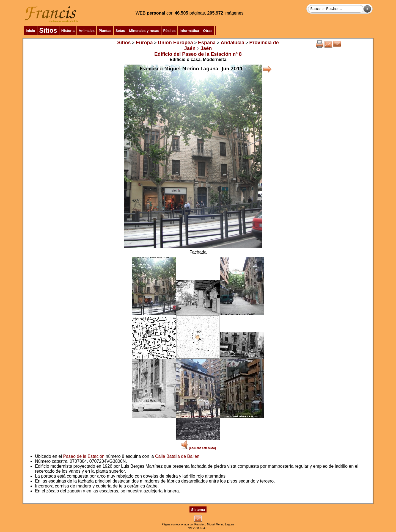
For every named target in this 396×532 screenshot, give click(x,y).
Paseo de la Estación (84, 456)
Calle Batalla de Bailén (177, 456)
